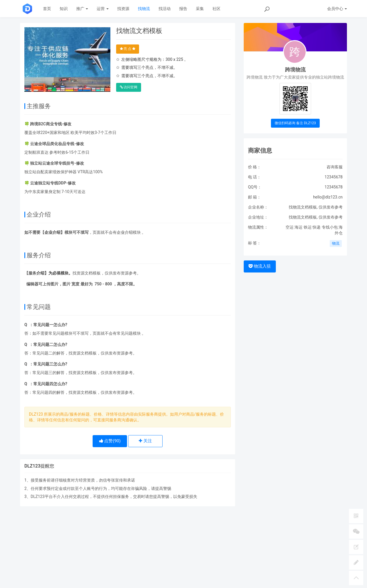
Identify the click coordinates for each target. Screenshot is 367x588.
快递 (317, 227)
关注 (145, 441)
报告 (183, 9)
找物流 (144, 9)
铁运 (308, 227)
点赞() (110, 441)
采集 (200, 9)
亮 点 (128, 49)
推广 (82, 9)
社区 (216, 9)
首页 (47, 9)
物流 (336, 243)
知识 (64, 9)
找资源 (123, 9)
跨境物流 (295, 70)
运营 (103, 9)
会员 (337, 9)
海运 (298, 227)
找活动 (165, 9)
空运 (290, 227)
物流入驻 (260, 266)
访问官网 (129, 87)
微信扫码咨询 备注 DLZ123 (295, 123)
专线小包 (330, 227)
